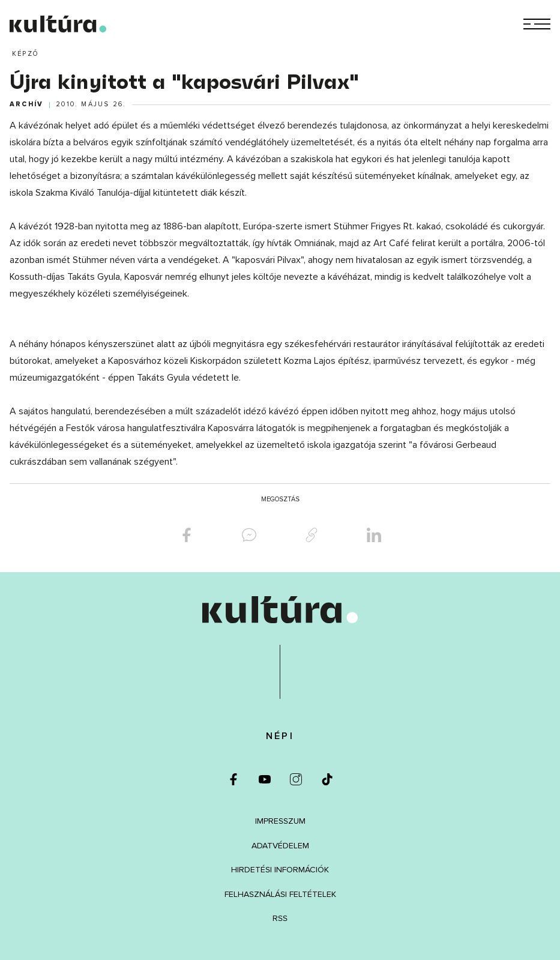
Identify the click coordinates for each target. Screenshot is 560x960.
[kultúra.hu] (58, 24)
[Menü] (537, 24)
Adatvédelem (280, 846)
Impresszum (280, 821)
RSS (280, 918)
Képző (25, 54)
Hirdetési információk (280, 870)
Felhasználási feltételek (280, 894)
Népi (280, 736)
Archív (26, 104)
